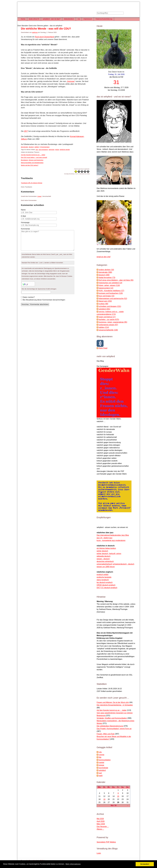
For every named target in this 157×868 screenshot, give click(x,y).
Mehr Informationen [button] (73, 864)
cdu (37, 150)
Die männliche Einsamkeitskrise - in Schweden (115, 705)
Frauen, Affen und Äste (105, 734)
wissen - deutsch (103, 559)
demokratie (24, 147)
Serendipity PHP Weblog (106, 842)
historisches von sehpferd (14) (111, 283)
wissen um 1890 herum (106, 567)
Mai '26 (114, 805)
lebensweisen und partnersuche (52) (113, 298)
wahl (101, 776)
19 (104, 799)
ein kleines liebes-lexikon (106, 548)
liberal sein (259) (105, 301)
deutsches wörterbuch (105, 561)
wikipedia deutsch (103, 556)
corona (102, 755)
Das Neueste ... (103, 827)
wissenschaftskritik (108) (108, 330)
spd (100, 773)
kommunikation (105, 760)
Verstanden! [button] (145, 864)
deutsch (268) (104, 275)
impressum (88, 19)
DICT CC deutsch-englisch (107, 588)
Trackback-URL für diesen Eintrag (32, 183)
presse (102, 765)
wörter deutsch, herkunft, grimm (109, 554)
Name (23, 210)
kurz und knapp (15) (107, 296)
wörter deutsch (102, 551)
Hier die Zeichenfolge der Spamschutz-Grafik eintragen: (39, 289)
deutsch (31, 147)
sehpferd (102, 770)
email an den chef (103, 257)
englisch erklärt (102, 575)
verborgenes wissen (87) (108, 325)
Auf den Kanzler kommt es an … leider (33, 155)
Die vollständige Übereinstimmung (110, 726)
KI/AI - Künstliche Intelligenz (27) (112, 291)
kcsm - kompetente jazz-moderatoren (111, 540)
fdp (100, 757)
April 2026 (101, 821)
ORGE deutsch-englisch (106, 585)
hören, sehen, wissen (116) (109, 285)
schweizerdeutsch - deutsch (123, 564)
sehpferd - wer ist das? (52, 19)
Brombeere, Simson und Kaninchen (32, 160)
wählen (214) (104, 327)
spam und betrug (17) (107, 317)
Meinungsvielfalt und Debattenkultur (32, 163)
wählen (37, 147)
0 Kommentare (45, 147)
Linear (39, 196)
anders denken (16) (106, 270)
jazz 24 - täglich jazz (104, 538)
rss (79, 19)
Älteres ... (100, 829)
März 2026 (101, 824)
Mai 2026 (100, 819)
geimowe (51, 150)
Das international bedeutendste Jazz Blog (113, 535)
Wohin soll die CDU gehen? (30, 165)
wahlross (35, 32)
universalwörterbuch (104, 564)
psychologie (104, 768)
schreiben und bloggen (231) (110, 306)
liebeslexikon (69, 19)
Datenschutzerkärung (104, 19)
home (23, 19)
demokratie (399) (105, 272)
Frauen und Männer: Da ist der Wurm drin (113, 702)
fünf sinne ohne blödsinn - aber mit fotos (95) (116, 280)
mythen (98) (104, 304)
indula (57, 150)
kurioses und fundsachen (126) (111, 293)
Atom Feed (103, 348)
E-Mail (23, 216)
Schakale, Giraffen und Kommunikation (112, 718)
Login (99, 853)
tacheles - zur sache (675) (109, 319)
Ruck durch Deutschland (44, 37)
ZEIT (26, 131)
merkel (102, 762)
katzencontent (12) (106, 288)
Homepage (25, 222)
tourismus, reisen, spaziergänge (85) (113, 322)
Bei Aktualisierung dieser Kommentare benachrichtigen (44, 300)
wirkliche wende (65, 150)
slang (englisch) (103, 580)
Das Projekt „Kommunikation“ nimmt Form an (114, 729)
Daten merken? (29, 297)
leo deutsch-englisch (105, 582)
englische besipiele (104, 577)
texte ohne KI (34, 19)
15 (118, 796)
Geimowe (71, 81)
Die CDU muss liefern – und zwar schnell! (34, 157)
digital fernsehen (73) (107, 278)
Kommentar (25, 229)
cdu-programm (43, 150)
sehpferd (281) (105, 309)
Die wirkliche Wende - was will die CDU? (46, 29)
